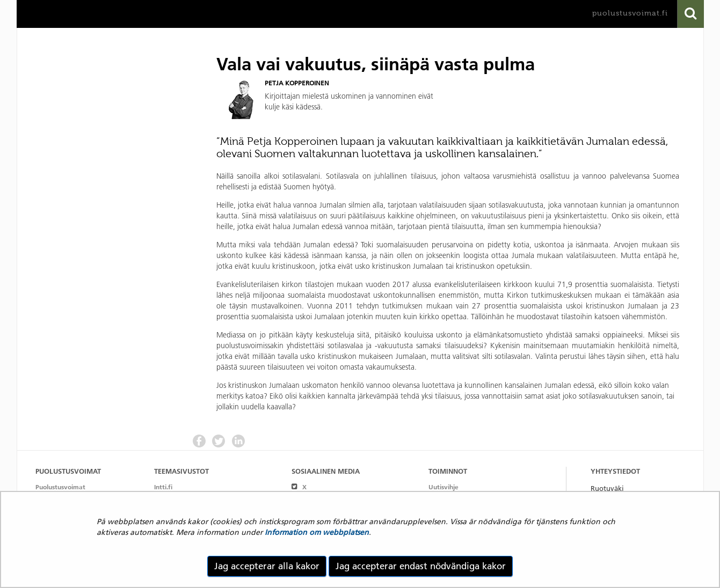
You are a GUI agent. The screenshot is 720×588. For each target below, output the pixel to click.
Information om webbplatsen (317, 532)
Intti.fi (163, 487)
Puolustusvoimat (60, 487)
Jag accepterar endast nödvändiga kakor (421, 566)
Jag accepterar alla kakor (267, 566)
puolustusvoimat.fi (630, 13)
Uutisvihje (443, 487)
